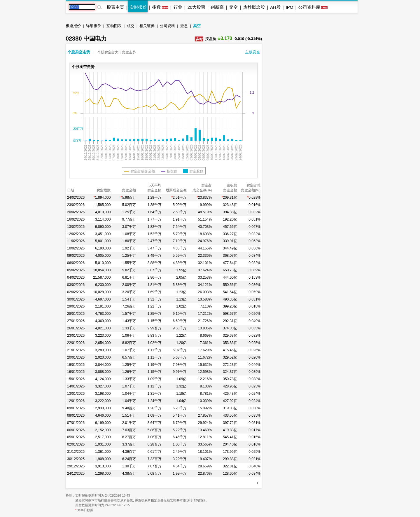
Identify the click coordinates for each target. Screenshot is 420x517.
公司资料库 (309, 7)
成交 (130, 26)
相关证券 (147, 26)
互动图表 (114, 26)
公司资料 (167, 26)
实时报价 (138, 7)
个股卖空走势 (79, 52)
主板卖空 (253, 52)
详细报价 (94, 26)
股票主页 (116, 7)
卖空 (233, 7)
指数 (157, 7)
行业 (178, 7)
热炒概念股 (254, 7)
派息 (184, 26)
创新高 (217, 7)
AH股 (275, 7)
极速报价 (73, 26)
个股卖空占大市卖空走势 (117, 52)
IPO (290, 7)
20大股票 (197, 7)
